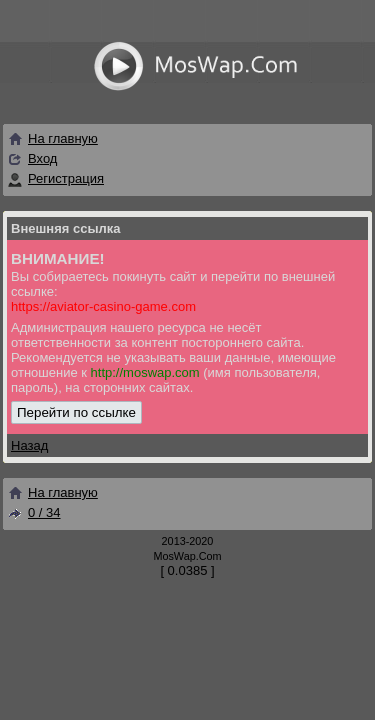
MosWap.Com (187, 556)
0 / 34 (34, 512)
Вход (42, 158)
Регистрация (66, 178)
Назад (29, 445)
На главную (52, 138)
